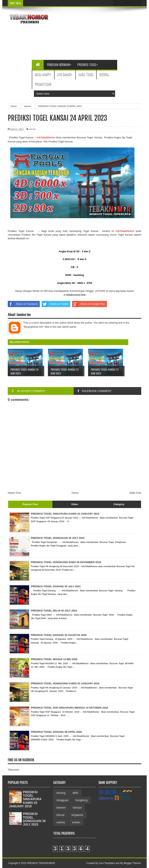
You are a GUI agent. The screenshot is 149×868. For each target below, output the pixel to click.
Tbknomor (13, 770)
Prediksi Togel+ (88, 65)
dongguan (62, 800)
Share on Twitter (55, 304)
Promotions (43, 84)
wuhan (76, 822)
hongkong (81, 800)
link (76, 295)
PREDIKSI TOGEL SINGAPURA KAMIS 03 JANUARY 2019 (25, 799)
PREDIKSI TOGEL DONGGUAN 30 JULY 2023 (34, 819)
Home (75, 493)
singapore (77, 815)
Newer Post (14, 493)
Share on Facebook (23, 304)
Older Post (135, 493)
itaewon (61, 808)
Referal (104, 74)
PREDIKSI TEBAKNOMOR (41, 863)
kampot (77, 808)
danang (61, 793)
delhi (75, 793)
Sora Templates (107, 863)
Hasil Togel (86, 74)
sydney (61, 822)
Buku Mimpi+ (43, 74)
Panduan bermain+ (59, 65)
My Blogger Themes (130, 863)
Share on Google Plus (89, 304)
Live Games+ (65, 74)
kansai (32, 129)
